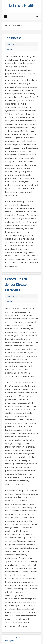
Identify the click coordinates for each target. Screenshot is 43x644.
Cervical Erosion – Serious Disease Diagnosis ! (17, 285)
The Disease (13, 38)
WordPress (20, 638)
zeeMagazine (10, 641)
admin (9, 49)
